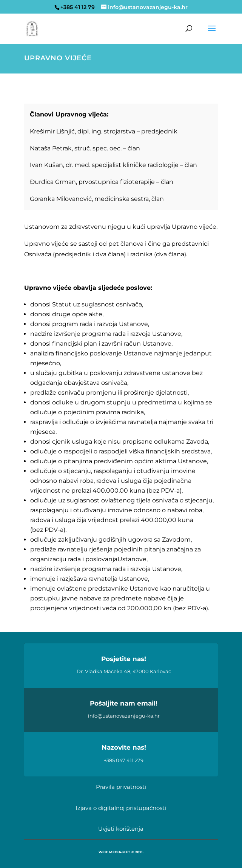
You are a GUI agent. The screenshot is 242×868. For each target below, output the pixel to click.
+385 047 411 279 (124, 760)
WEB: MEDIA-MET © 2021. (121, 852)
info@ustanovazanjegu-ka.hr (124, 716)
